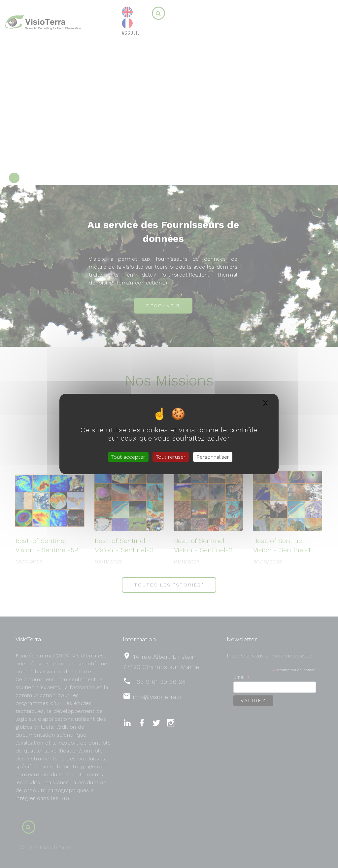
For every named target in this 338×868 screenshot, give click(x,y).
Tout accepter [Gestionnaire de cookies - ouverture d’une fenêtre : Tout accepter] (128, 457)
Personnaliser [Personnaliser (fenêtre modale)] (213, 457)
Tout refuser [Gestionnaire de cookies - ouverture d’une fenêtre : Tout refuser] (171, 457)
